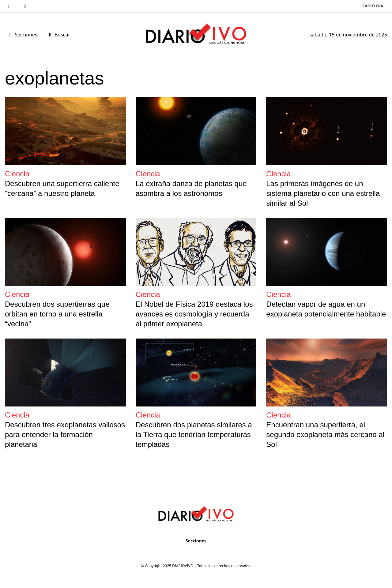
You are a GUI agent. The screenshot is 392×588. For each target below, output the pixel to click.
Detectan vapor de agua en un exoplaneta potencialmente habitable (326, 309)
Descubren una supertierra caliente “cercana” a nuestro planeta (62, 188)
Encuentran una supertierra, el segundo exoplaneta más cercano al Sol (325, 434)
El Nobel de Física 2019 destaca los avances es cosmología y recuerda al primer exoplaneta (194, 314)
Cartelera (373, 6)
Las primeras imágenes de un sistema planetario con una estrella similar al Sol (323, 193)
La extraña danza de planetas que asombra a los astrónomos (191, 188)
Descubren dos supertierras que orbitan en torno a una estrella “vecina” (57, 314)
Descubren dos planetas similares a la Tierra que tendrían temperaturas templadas (194, 434)
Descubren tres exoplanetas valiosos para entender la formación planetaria (65, 434)
